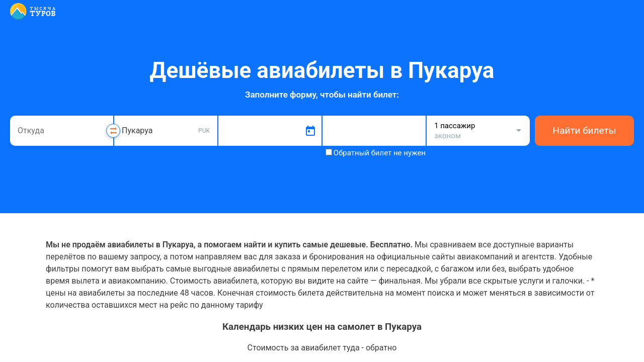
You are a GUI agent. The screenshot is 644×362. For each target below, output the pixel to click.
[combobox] (62, 131)
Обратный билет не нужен (380, 153)
